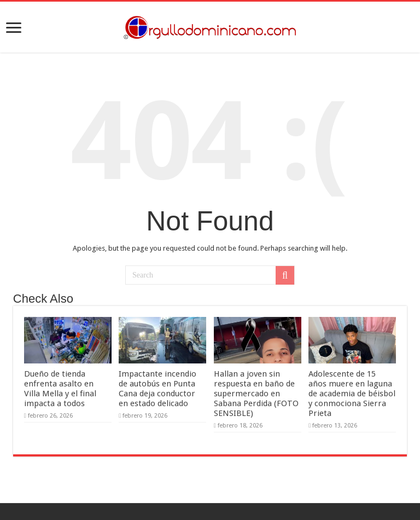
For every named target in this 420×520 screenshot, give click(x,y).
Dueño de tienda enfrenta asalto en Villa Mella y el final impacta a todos (60, 389)
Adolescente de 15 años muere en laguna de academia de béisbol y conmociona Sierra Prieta (352, 394)
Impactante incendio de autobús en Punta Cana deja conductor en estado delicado (157, 389)
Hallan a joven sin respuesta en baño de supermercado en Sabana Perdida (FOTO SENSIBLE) (256, 394)
